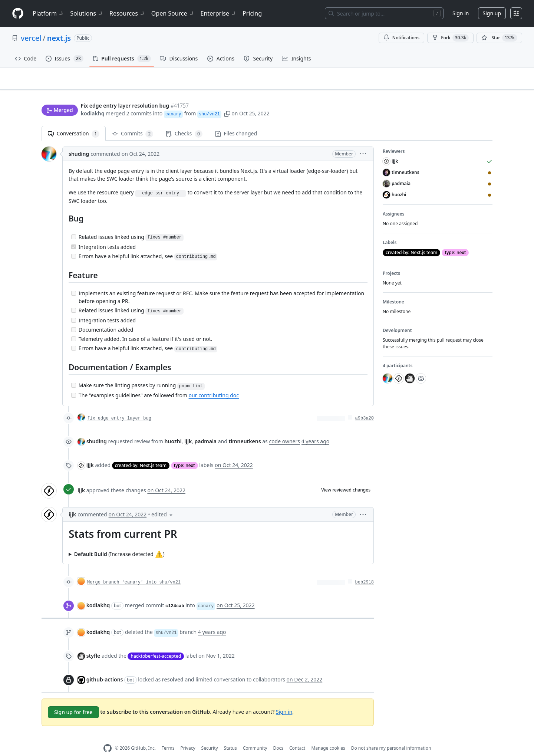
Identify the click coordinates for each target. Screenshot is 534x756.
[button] (227, 99)
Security (210, 737)
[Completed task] (74, 235)
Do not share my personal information (391, 737)
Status (230, 737)
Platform (48, 13)
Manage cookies (328, 737)
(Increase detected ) (119, 542)
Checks (184, 122)
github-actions (105, 668)
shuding (79, 142)
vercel (31, 38)
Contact (297, 737)
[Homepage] (18, 14)
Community (255, 737)
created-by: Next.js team (141, 454)
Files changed (236, 122)
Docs (278, 737)
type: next (184, 454)
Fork (450, 38)
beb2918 (365, 571)
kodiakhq (93, 99)
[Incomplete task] (74, 225)
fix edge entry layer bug (119, 407)
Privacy (188, 737)
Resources (127, 13)
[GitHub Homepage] (108, 737)
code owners (284, 430)
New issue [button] (469, 84)
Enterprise (219, 13)
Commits (133, 122)
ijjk (90, 453)
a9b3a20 (365, 407)
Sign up (492, 13)
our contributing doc (214, 384)
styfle (93, 644)
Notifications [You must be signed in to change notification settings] (401, 38)
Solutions (87, 13)
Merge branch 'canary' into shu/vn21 (134, 571)
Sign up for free (73, 700)
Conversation (74, 122)
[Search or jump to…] (384, 13)
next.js (59, 38)
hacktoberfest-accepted (156, 644)
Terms (168, 737)
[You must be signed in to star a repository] (499, 38)
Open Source (173, 13)
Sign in (461, 13)
